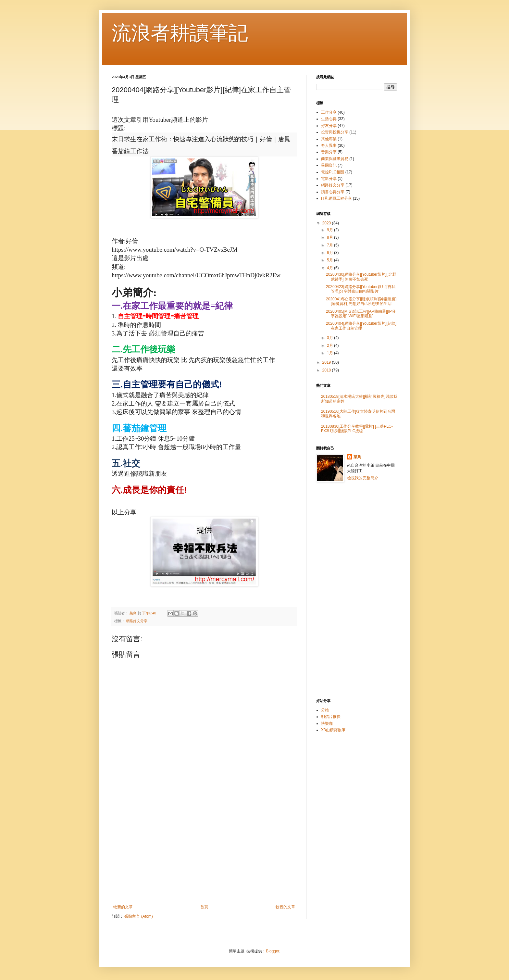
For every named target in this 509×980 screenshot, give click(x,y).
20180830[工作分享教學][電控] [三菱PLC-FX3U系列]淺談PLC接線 (357, 429)
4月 (330, 268)
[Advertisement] (204, 851)
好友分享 (329, 126)
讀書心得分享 (333, 192)
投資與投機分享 (335, 132)
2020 (327, 223)
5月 (330, 260)
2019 (327, 362)
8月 (330, 237)
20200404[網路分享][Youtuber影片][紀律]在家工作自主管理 (361, 326)
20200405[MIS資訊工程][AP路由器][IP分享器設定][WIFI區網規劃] (361, 314)
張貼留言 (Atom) (138, 916)
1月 (330, 353)
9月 (330, 230)
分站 (325, 710)
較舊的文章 (285, 907)
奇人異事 (329, 145)
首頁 (204, 907)
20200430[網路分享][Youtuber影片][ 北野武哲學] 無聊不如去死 (361, 277)
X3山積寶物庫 (333, 730)
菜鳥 (357, 457)
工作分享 (329, 112)
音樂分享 (329, 152)
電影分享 (329, 179)
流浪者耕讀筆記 (180, 33)
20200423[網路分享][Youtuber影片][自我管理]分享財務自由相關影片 (361, 289)
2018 (327, 370)
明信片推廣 (331, 717)
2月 (330, 346)
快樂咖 (327, 723)
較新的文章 (123, 907)
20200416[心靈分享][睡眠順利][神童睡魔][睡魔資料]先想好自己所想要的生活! (361, 301)
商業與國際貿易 (335, 159)
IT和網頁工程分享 (336, 198)
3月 (330, 338)
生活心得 (329, 119)
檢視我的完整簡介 (363, 478)
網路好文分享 (137, 621)
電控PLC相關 (333, 172)
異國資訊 (329, 165)
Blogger (273, 951)
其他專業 (329, 139)
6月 (330, 253)
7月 (330, 245)
